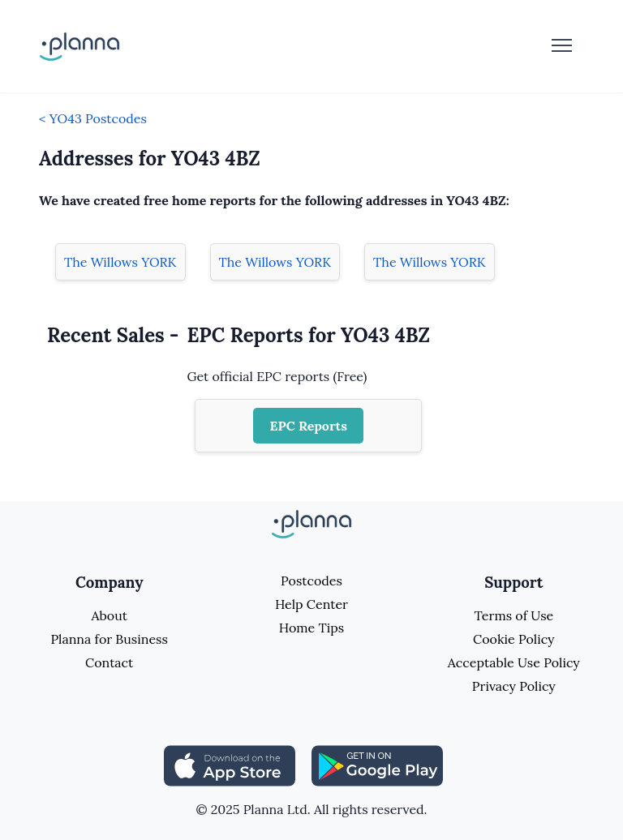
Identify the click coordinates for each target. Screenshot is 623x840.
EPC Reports (308, 426)
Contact (109, 662)
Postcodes (311, 581)
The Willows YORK (120, 262)
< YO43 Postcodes (93, 118)
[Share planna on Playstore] (377, 765)
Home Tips (311, 628)
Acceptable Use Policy (514, 662)
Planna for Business (109, 639)
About (109, 615)
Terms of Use (513, 615)
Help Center (311, 604)
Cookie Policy (514, 639)
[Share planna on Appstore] (230, 765)
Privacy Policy (514, 686)
